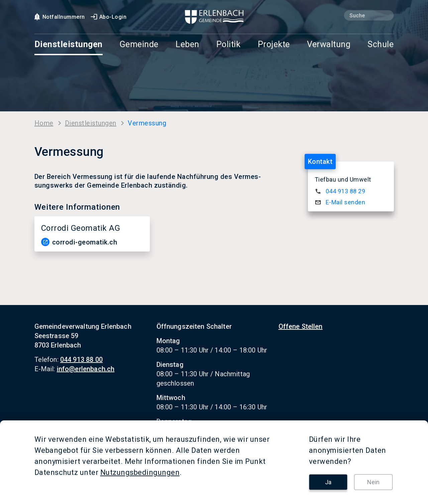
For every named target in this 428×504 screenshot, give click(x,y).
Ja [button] (328, 482)
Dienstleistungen (69, 45)
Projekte (274, 45)
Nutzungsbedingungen (140, 472)
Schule (381, 45)
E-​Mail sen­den (346, 202)
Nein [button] (373, 482)
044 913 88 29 (346, 191)
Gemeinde (139, 45)
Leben (187, 45)
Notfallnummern (59, 17)
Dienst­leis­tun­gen (91, 123)
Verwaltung (329, 45)
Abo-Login (108, 17)
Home (44, 123)
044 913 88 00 (81, 360)
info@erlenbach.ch (86, 369)
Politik (229, 45)
